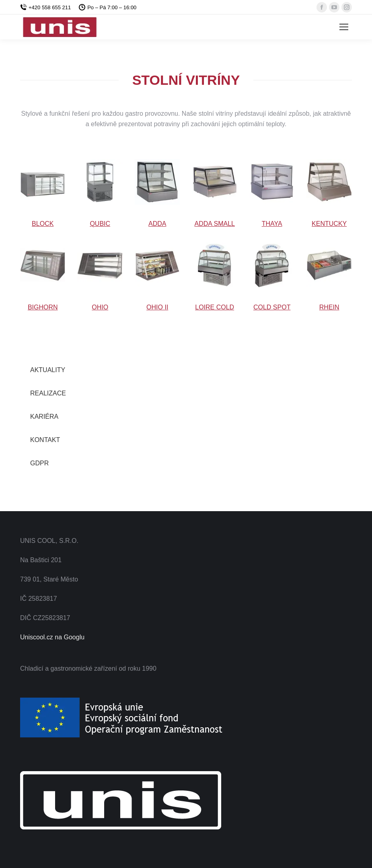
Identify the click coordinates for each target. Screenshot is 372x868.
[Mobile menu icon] (344, 27)
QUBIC (100, 224)
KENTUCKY (329, 224)
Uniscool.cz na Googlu (52, 637)
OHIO (100, 307)
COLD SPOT (272, 307)
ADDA (157, 224)
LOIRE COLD (215, 307)
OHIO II (157, 307)
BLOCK (43, 224)
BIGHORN (43, 307)
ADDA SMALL (214, 224)
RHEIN (329, 307)
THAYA (272, 224)
